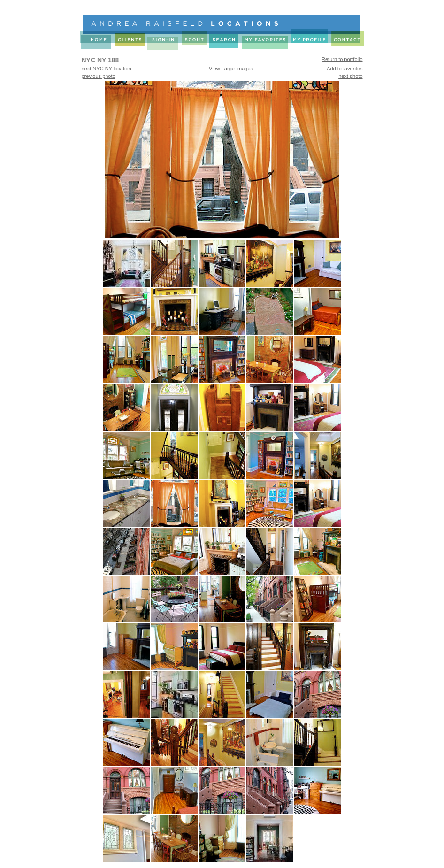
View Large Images (231, 69)
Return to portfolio (342, 59)
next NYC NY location (107, 69)
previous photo (99, 76)
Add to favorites (344, 69)
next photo (350, 76)
